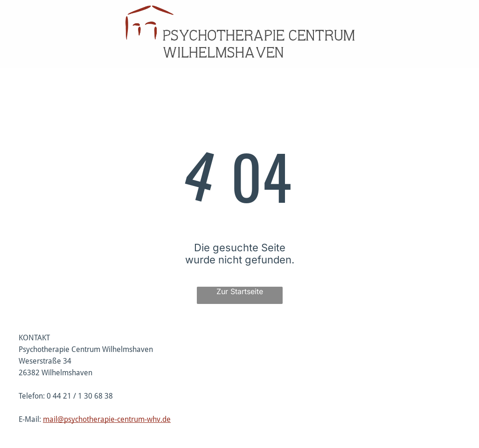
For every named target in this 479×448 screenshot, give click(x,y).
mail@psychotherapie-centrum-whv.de (107, 419)
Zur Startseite (240, 291)
